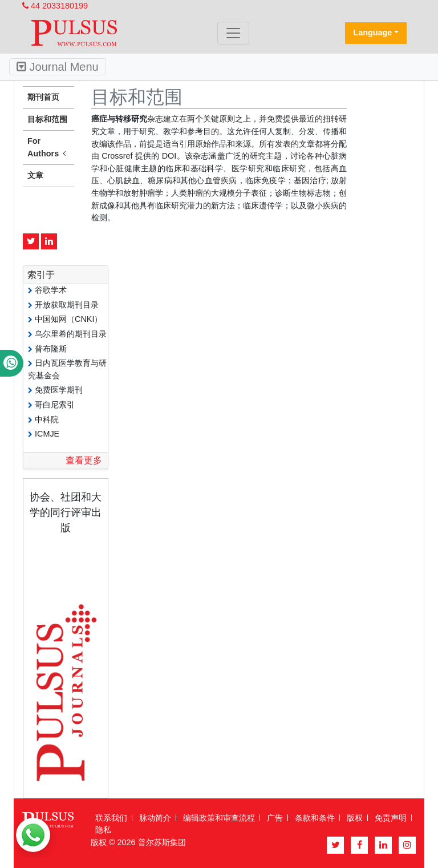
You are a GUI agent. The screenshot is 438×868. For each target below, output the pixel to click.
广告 (275, 818)
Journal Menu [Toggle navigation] (58, 67)
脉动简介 (155, 818)
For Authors (48, 148)
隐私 (103, 830)
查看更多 (84, 460)
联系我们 (111, 818)
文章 (35, 175)
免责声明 (391, 818)
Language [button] (372, 33)
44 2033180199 (55, 6)
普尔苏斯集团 (162, 842)
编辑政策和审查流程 (219, 818)
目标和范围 (47, 119)
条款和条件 (315, 818)
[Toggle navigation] (233, 33)
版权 (355, 818)
